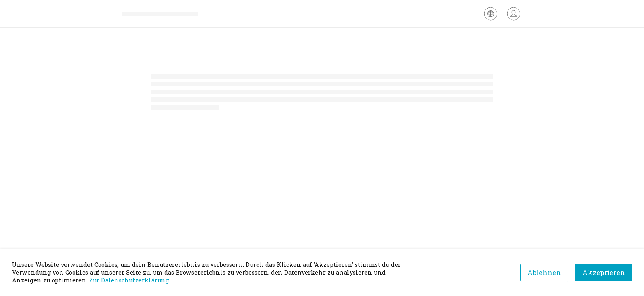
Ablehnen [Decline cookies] (544, 272)
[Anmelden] (514, 14)
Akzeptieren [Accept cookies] (604, 272)
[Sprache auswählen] (491, 14)
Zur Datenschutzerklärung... (131, 280)
